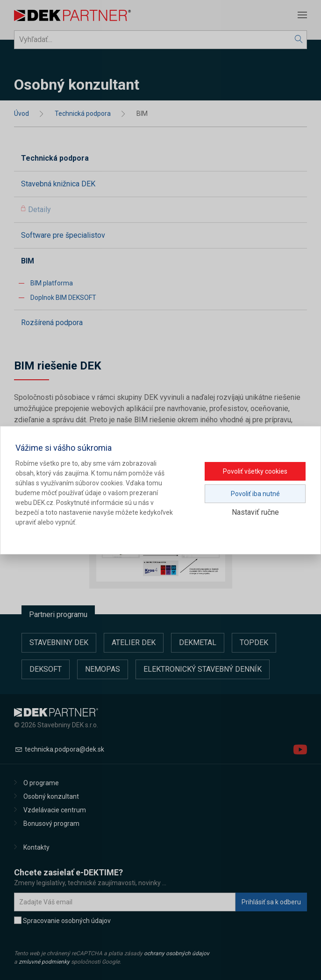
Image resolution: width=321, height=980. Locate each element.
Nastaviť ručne (255, 512)
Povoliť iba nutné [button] (255, 494)
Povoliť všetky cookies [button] (255, 471)
